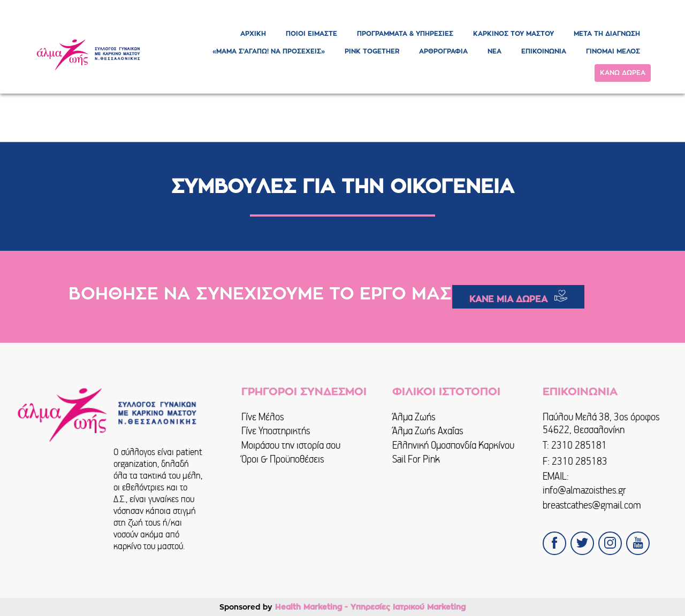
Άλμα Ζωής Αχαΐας (428, 431)
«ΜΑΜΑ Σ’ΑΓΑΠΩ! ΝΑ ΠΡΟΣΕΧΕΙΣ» (269, 51)
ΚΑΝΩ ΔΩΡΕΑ (623, 73)
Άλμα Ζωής (414, 417)
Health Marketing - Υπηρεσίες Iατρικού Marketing (370, 607)
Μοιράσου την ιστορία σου (291, 445)
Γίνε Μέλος (263, 417)
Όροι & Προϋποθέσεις (283, 459)
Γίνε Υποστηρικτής (276, 431)
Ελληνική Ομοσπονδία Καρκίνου (453, 445)
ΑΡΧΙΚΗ (253, 34)
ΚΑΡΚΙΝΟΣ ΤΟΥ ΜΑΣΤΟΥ (513, 34)
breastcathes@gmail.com (592, 505)
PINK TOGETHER (372, 51)
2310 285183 (580, 461)
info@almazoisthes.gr (584, 490)
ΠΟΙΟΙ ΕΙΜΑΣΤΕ (311, 34)
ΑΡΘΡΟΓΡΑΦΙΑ (443, 51)
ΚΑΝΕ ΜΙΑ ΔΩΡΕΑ (508, 299)
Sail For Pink (416, 459)
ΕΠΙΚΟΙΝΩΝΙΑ (544, 51)
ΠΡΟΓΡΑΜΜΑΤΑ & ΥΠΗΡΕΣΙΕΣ (405, 34)
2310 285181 (579, 445)
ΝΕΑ (494, 51)
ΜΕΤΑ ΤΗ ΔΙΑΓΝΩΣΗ (607, 34)
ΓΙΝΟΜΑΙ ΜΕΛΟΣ (613, 51)
